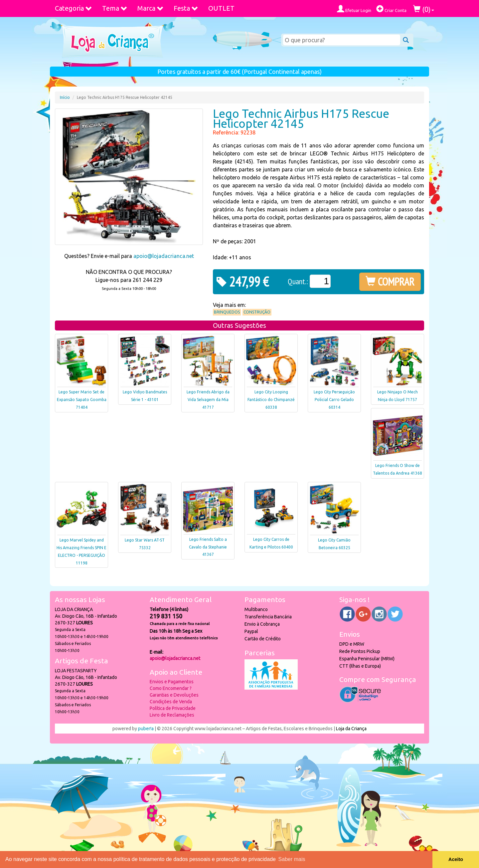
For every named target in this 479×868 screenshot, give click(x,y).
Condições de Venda (171, 702)
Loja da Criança (351, 729)
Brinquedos (227, 312)
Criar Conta (391, 9)
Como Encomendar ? (171, 688)
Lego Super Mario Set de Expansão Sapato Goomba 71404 (82, 400)
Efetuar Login (354, 9)
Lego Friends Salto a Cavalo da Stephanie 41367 (208, 547)
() (424, 9)
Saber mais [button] (292, 859)
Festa (186, 8)
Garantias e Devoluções (174, 695)
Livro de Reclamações (172, 715)
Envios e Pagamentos (172, 682)
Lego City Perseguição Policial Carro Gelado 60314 (334, 400)
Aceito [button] (456, 859)
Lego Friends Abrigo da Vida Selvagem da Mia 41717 (208, 400)
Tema (115, 8)
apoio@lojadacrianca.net (164, 256)
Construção (257, 312)
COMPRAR (390, 282)
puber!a (146, 729)
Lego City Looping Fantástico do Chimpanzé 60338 (271, 400)
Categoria (74, 8)
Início (65, 97)
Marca (151, 8)
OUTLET (221, 8)
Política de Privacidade (173, 708)
